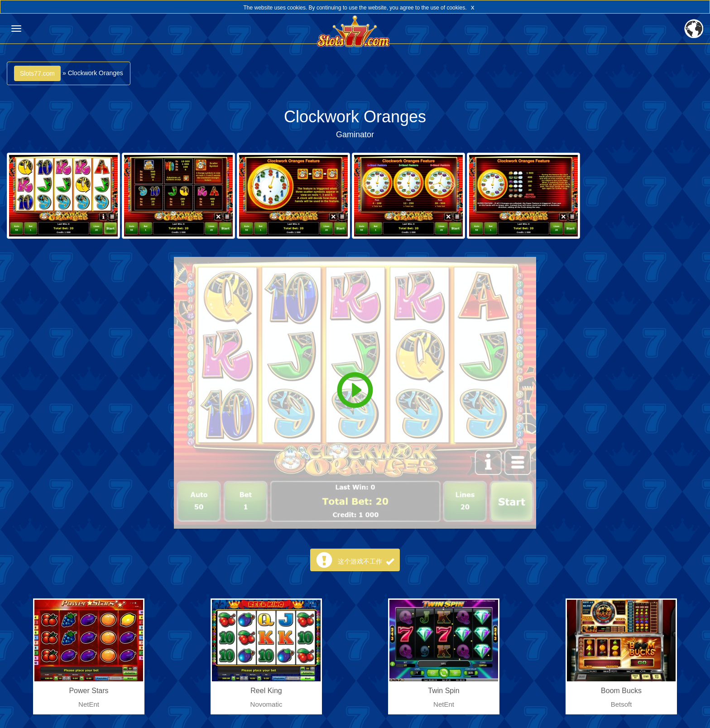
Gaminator (355, 135)
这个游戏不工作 (366, 561)
